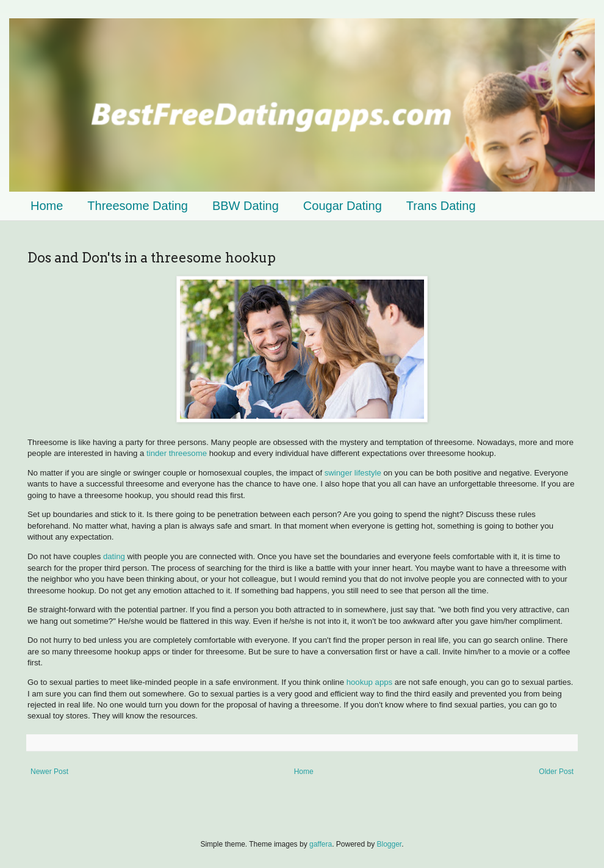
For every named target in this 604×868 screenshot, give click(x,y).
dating (115, 556)
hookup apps (370, 682)
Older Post (556, 772)
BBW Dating (246, 206)
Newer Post (49, 772)
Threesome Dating (138, 206)
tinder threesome (177, 453)
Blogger (390, 844)
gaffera (321, 844)
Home (47, 206)
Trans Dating (441, 206)
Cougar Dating (343, 206)
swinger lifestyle (353, 473)
